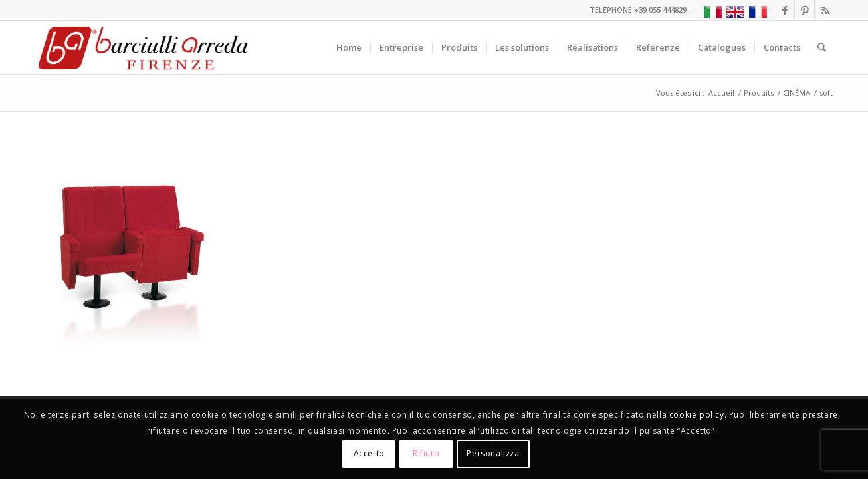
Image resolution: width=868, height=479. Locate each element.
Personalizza (493, 453)
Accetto (369, 453)
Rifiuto (426, 453)
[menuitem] (349, 47)
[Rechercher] (822, 47)
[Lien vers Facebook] (785, 10)
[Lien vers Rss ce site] (825, 10)
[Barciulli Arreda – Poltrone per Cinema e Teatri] (142, 47)
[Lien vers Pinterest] (805, 10)
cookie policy (697, 415)
